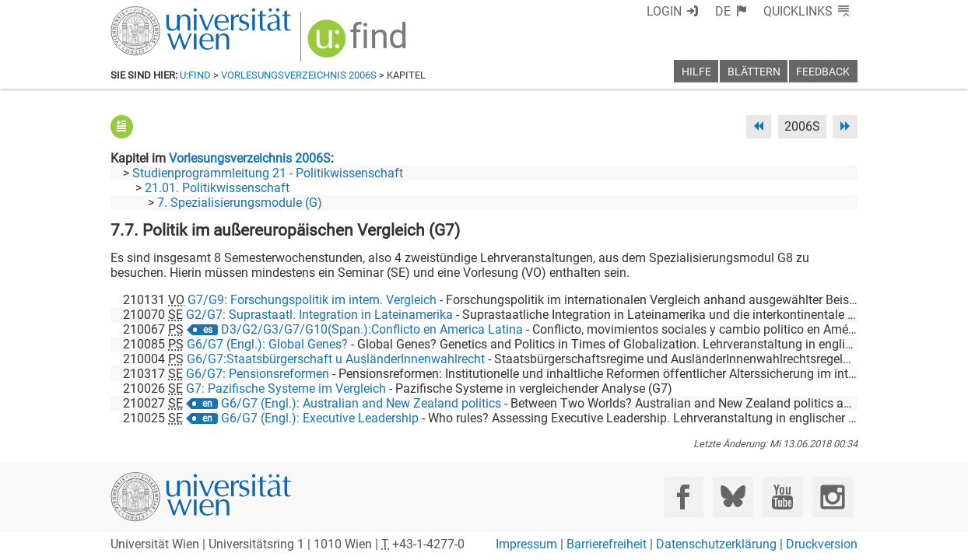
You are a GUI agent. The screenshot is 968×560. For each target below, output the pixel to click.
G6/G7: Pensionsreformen (258, 374)
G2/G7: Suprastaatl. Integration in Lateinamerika (319, 315)
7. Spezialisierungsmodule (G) (240, 203)
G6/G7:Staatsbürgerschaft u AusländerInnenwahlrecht (336, 359)
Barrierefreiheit (607, 544)
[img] (359, 44)
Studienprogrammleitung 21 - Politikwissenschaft (268, 173)
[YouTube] (782, 497)
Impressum (526, 544)
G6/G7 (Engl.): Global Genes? (267, 344)
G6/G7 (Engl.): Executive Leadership (320, 418)
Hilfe (696, 72)
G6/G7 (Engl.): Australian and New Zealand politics (361, 403)
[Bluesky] (733, 497)
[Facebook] (684, 497)
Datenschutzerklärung (716, 544)
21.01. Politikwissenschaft (217, 188)
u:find (195, 75)
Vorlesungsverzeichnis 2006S (299, 75)
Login (664, 11)
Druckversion (822, 544)
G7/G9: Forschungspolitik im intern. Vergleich (312, 300)
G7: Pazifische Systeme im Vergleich (286, 388)
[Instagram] (832, 497)
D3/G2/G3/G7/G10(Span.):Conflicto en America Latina (372, 329)
